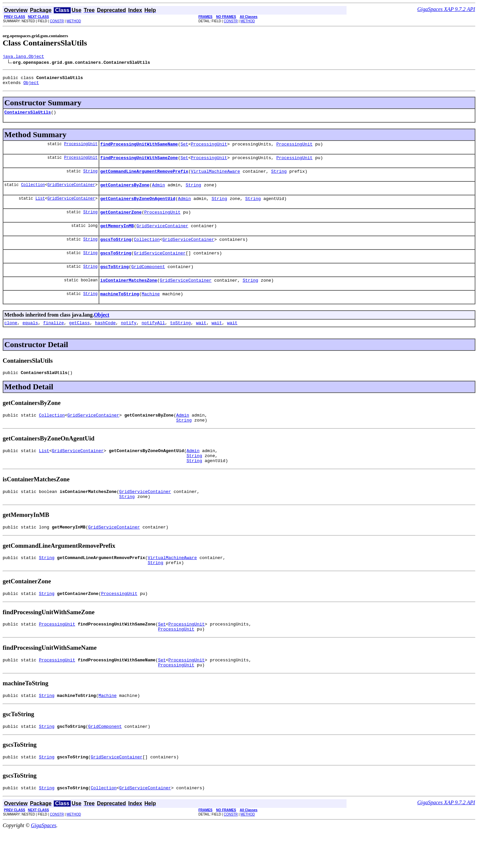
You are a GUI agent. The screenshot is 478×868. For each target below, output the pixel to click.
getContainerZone (121, 222)
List (40, 207)
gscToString (115, 280)
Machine (151, 310)
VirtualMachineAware (215, 178)
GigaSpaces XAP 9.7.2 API (446, 9)
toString (180, 339)
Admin (159, 193)
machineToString (120, 310)
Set (184, 149)
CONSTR (57, 21)
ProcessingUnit (81, 149)
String (90, 178)
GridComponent (148, 280)
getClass (79, 339)
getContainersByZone (125, 193)
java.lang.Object (23, 57)
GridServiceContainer (71, 193)
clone (11, 339)
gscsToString (116, 251)
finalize (53, 339)
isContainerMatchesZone (129, 295)
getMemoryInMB (117, 237)
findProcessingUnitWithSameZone (139, 163)
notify (129, 339)
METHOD (74, 21)
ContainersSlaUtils (28, 116)
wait (201, 339)
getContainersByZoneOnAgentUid (138, 207)
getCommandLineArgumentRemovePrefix (144, 178)
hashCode (105, 339)
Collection (33, 193)
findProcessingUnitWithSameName (139, 149)
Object (31, 85)
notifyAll (153, 339)
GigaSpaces (43, 862)
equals (30, 339)
